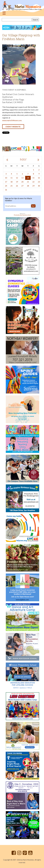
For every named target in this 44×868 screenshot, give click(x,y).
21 (28, 182)
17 (6, 182)
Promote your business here (22, 215)
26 (17, 186)
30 (39, 186)
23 (39, 182)
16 (39, 178)
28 (28, 186)
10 (6, 178)
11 (11, 178)
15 (33, 178)
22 (33, 182)
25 (11, 186)
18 (11, 182)
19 (17, 182)
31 (6, 190)
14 (28, 178)
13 (22, 178)
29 (33, 186)
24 (6, 186)
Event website (13, 127)
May (23, 159)
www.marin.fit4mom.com (12, 120)
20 (22, 182)
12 (17, 178)
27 (22, 186)
